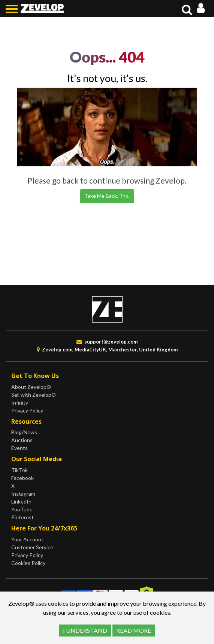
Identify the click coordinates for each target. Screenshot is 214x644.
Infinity (20, 403)
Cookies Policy (28, 563)
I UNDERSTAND (85, 630)
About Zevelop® (31, 387)
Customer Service (32, 547)
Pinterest (22, 517)
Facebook (22, 478)
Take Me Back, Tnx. (107, 196)
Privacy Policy (27, 410)
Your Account (27, 539)
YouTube (22, 509)
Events (19, 448)
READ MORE (134, 630)
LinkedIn (21, 501)
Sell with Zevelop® (34, 395)
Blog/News (24, 432)
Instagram (23, 494)
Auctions (22, 440)
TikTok (19, 470)
